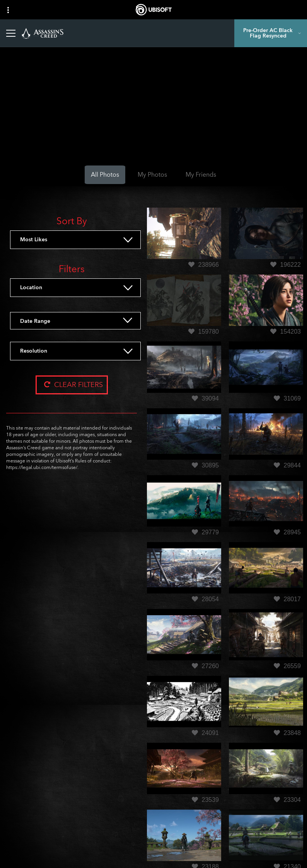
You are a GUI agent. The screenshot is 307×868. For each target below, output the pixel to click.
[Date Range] (85, 321)
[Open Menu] (11, 33)
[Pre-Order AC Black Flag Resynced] (271, 33)
